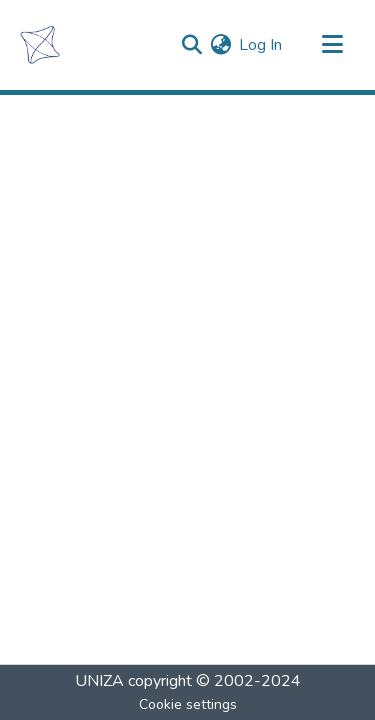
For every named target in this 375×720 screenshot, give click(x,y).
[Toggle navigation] (332, 45)
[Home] (39, 45)
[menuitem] (220, 45)
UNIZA (99, 681)
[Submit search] (191, 45)
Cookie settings (188, 704)
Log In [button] (261, 45)
